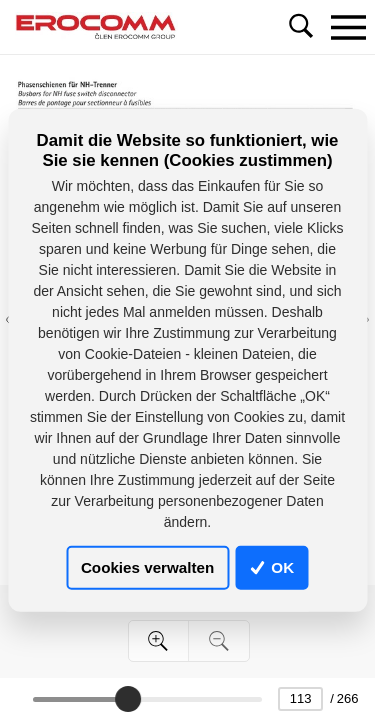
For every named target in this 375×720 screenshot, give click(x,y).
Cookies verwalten (147, 567)
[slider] (128, 699)
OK (272, 567)
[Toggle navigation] (348, 27)
